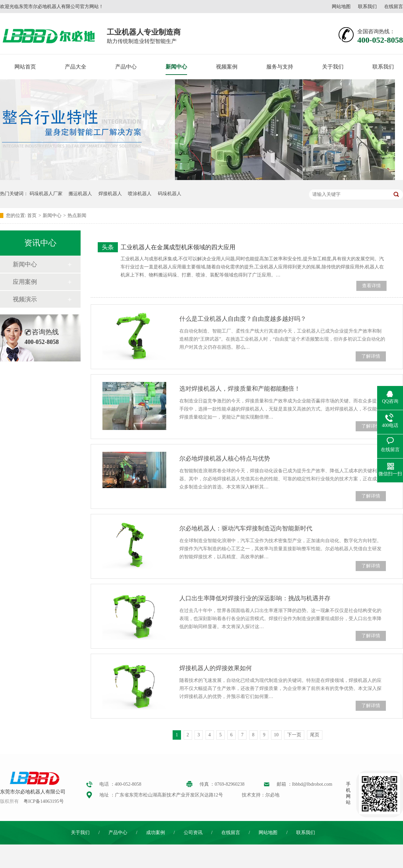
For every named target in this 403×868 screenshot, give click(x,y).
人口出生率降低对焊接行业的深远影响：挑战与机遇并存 (255, 598)
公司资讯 (193, 833)
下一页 (294, 735)
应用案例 (25, 282)
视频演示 (25, 299)
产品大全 (76, 67)
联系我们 (367, 7)
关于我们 (333, 67)
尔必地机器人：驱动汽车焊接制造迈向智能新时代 (246, 528)
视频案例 (227, 67)
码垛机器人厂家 (46, 194)
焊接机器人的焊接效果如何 (216, 668)
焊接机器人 (110, 194)
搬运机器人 (80, 194)
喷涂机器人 (140, 194)
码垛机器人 (170, 194)
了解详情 (371, 356)
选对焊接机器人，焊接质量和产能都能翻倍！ (240, 389)
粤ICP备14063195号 (44, 801)
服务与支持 (280, 67)
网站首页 (25, 67)
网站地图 (341, 7)
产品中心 (126, 67)
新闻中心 (176, 67)
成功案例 (155, 833)
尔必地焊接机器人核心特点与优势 (225, 459)
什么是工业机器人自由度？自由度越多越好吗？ (243, 319)
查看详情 (371, 286)
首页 (32, 215)
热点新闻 (77, 215)
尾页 (315, 735)
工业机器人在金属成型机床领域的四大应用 (178, 247)
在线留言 (394, 7)
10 (276, 735)
